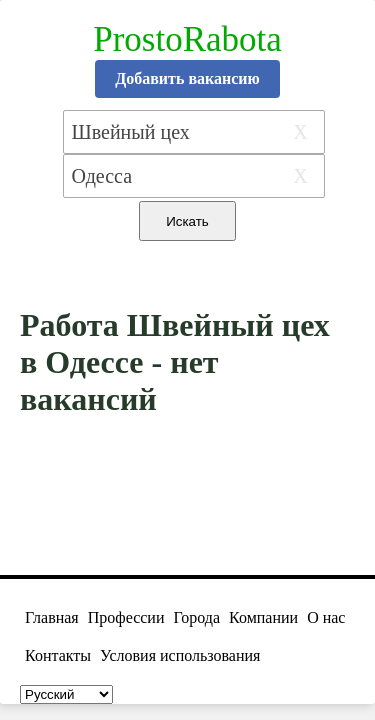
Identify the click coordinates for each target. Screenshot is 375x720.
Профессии (126, 617)
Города (196, 617)
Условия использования (180, 655)
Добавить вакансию (187, 78)
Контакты (58, 655)
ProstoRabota (187, 39)
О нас (326, 617)
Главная (52, 617)
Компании (263, 617)
